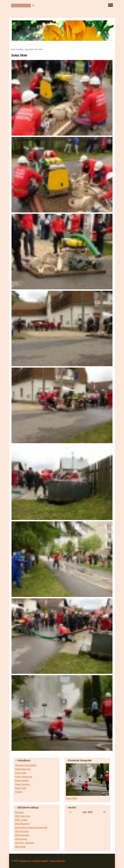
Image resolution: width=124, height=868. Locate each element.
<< (70, 812)
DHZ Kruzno (21, 839)
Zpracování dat (57, 861)
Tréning (19, 792)
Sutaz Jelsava (22, 780)
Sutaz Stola (29, 49)
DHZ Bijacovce (22, 824)
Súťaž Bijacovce (23, 769)
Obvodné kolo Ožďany (26, 765)
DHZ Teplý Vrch (23, 816)
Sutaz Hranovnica (24, 777)
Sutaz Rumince (22, 784)
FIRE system (21, 820)
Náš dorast (20, 847)
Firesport (19, 812)
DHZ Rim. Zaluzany (25, 843)
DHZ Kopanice (22, 835)
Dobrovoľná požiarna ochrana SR (31, 828)
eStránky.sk (25, 861)
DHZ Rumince (22, 831)
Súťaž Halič (21, 773)
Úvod (13, 49)
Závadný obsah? (40, 861)
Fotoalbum (20, 49)
